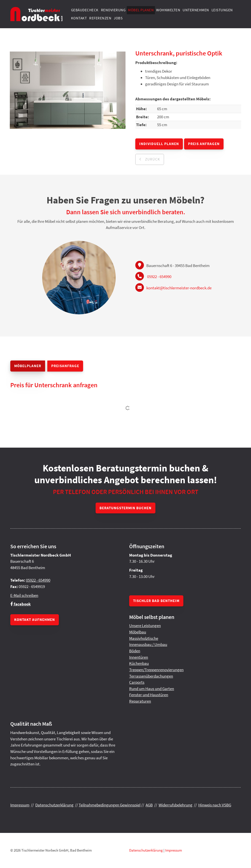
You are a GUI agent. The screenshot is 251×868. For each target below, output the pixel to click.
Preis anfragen (204, 144)
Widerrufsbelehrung (176, 805)
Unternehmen (196, 10)
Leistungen (222, 10)
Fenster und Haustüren (149, 695)
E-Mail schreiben (24, 595)
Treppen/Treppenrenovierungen (156, 670)
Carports (137, 682)
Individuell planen (159, 144)
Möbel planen (141, 10)
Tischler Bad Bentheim (156, 601)
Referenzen (100, 18)
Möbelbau (138, 632)
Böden (135, 651)
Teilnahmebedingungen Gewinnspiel (110, 805)
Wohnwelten (168, 10)
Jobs (118, 18)
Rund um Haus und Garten (152, 689)
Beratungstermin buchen (125, 508)
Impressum (20, 805)
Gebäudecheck (85, 10)
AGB (149, 805)
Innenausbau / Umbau (148, 644)
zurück (152, 159)
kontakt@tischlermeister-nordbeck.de (179, 288)
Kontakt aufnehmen (35, 620)
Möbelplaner (28, 366)
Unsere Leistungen (145, 626)
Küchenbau (139, 663)
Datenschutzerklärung (54, 805)
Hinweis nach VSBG (215, 805)
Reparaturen (140, 701)
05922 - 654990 (159, 277)
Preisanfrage (65, 366)
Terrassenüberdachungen (151, 676)
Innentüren (139, 657)
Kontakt (79, 18)
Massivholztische (144, 638)
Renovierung (113, 10)
